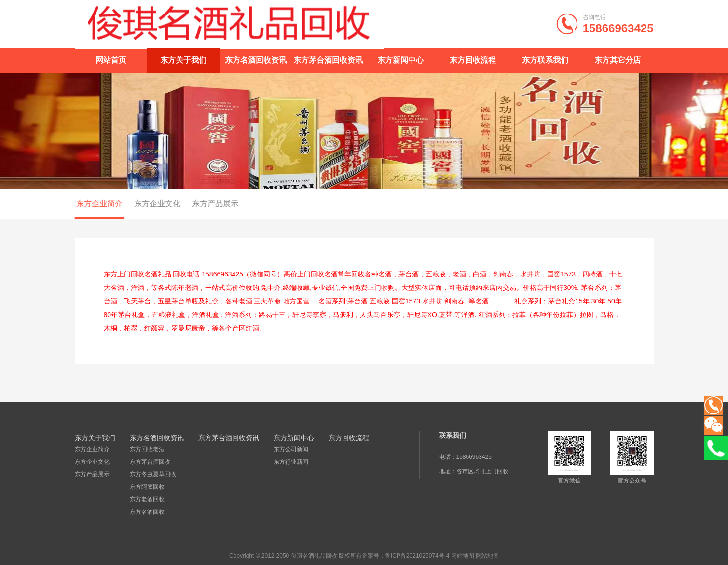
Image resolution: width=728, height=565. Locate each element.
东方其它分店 (618, 60)
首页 (615, 204)
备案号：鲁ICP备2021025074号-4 (405, 556)
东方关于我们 (183, 60)
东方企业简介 (89, 203)
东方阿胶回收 (147, 487)
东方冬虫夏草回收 (153, 474)
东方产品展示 (205, 203)
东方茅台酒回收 (150, 462)
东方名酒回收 (147, 512)
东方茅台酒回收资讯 (328, 60)
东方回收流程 (473, 60)
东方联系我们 (545, 60)
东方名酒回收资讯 (256, 60)
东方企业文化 (147, 203)
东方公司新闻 (291, 449)
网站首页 (111, 60)
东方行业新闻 (291, 462)
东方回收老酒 (147, 449)
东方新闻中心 (400, 60)
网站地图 (463, 556)
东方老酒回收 (147, 499)
